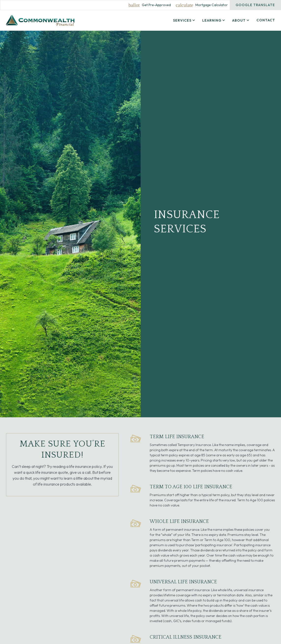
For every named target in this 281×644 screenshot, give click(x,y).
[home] (40, 21)
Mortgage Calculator (212, 5)
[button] (185, 20)
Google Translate (255, 5)
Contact (266, 20)
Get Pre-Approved (156, 5)
